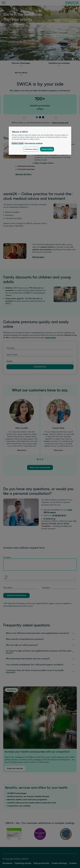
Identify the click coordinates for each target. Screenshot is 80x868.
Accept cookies (47, 149)
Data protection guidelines (33, 143)
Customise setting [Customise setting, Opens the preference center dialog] (31, 149)
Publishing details (18, 143)
